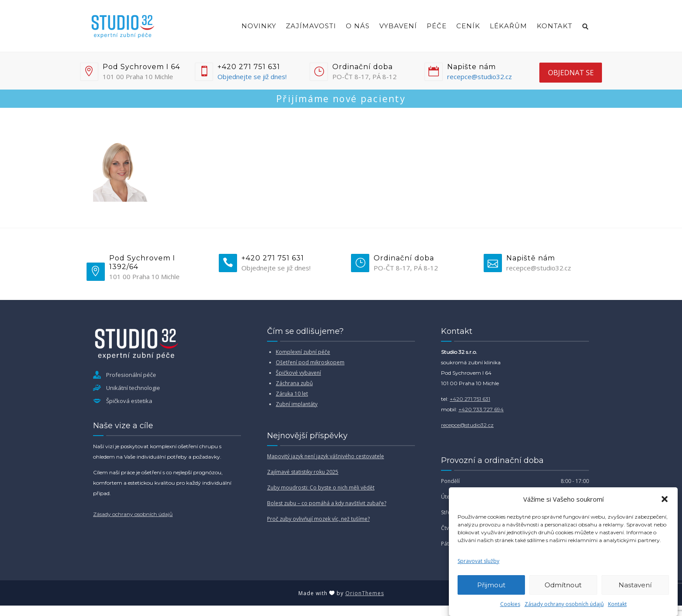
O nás (358, 26)
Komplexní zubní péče (303, 352)
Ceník (468, 26)
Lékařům (508, 26)
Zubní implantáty (297, 404)
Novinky (259, 26)
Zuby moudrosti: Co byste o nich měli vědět (321, 488)
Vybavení (398, 26)
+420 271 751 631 (470, 399)
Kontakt (617, 604)
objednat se (571, 73)
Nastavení (635, 585)
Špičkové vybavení (298, 373)
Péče (437, 26)
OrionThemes (365, 593)
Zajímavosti (311, 26)
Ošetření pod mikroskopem (310, 362)
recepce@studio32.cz (480, 77)
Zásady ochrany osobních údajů (564, 604)
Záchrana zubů (294, 383)
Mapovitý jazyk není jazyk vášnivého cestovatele (326, 456)
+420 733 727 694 (481, 409)
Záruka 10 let (292, 394)
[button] (665, 499)
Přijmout (491, 585)
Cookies (510, 604)
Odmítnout (563, 585)
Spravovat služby (478, 561)
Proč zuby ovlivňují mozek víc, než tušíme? (318, 519)
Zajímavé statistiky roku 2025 (303, 472)
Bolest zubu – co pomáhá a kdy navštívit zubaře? (327, 503)
